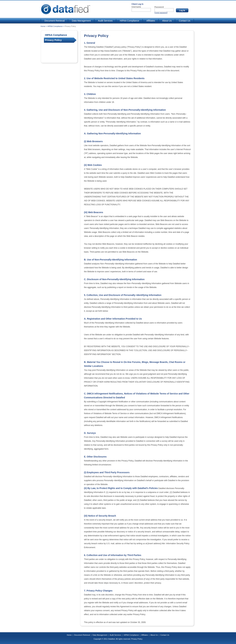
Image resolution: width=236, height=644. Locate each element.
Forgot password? (161, 13)
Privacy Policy (137, 639)
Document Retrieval (53, 21)
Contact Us (183, 21)
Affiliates (149, 21)
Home (43, 26)
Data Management (79, 21)
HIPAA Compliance (128, 21)
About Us (165, 21)
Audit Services (103, 21)
